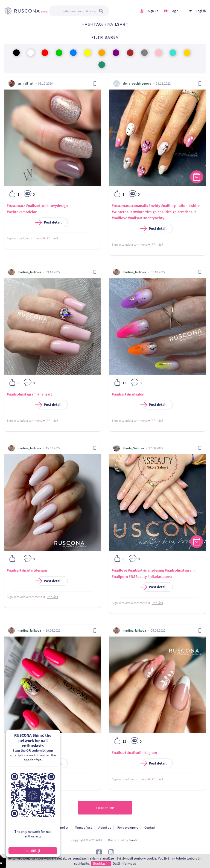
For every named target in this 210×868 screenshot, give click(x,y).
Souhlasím (101, 863)
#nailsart (33, 206)
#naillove (119, 218)
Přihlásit (52, 238)
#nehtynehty (154, 218)
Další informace (124, 863)
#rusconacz (16, 206)
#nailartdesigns (35, 570)
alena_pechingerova (137, 83)
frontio (134, 840)
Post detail (49, 222)
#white (194, 206)
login (175, 11)
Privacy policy (59, 827)
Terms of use (84, 827)
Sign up (153, 11)
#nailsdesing (154, 570)
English (201, 11)
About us (105, 827)
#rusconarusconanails (130, 206)
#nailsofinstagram (22, 394)
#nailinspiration (174, 206)
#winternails (122, 212)
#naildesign (167, 212)
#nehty (154, 206)
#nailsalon (136, 394)
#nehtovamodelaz (22, 212)
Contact (150, 827)
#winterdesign (145, 212)
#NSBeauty (138, 576)
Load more (105, 808)
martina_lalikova (29, 272)
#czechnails (187, 212)
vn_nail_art (25, 83)
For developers (128, 827)
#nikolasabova (160, 576)
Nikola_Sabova (133, 448)
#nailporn (120, 576)
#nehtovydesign (55, 206)
